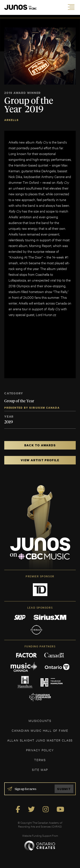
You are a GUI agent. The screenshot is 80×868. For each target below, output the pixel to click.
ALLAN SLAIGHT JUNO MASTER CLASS (40, 740)
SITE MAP (40, 770)
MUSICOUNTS (40, 721)
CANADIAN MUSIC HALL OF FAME (40, 730)
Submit (64, 789)
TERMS (40, 760)
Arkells (11, 120)
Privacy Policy (40, 750)
